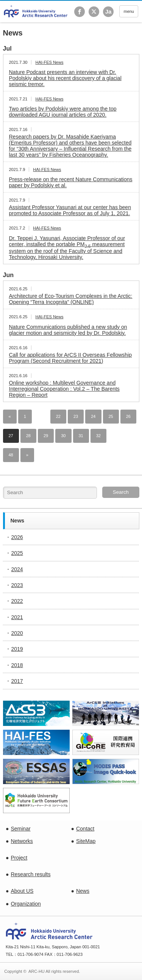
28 (28, 436)
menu (129, 11)
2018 (17, 665)
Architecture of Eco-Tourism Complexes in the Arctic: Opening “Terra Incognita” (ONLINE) (71, 299)
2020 (17, 633)
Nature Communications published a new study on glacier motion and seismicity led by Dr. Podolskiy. (68, 330)
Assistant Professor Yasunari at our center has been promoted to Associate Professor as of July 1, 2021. (70, 210)
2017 (17, 681)
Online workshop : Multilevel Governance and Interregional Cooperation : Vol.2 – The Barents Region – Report (64, 389)
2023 (17, 585)
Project (19, 858)
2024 (17, 569)
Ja (108, 12)
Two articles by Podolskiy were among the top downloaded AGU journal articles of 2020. (63, 112)
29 (46, 436)
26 (128, 416)
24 (93, 416)
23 (76, 416)
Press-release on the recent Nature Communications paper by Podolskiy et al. (71, 182)
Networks (22, 841)
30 (63, 436)
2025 (17, 553)
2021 (17, 617)
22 (58, 416)
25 (111, 416)
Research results (30, 874)
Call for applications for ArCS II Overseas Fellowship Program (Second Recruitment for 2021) (70, 358)
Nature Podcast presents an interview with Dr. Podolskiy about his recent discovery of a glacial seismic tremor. (65, 78)
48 (11, 455)
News (83, 891)
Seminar (20, 829)
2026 (17, 537)
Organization (26, 904)
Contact (85, 829)
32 (98, 436)
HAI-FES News (49, 62)
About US (22, 891)
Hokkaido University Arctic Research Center (36, 11)
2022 (17, 601)
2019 (17, 649)
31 (81, 436)
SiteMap (86, 841)
